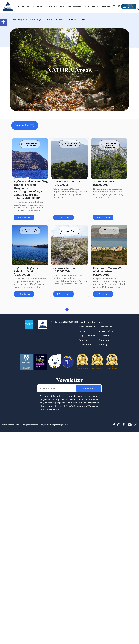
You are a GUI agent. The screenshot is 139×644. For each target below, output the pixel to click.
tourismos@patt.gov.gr (51, 409)
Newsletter (70, 380)
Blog (104, 6)
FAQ (101, 322)
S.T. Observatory (92, 6)
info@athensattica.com (66, 322)
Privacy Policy (106, 331)
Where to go (38, 6)
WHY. (66, 424)
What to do (50, 6)
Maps (82, 331)
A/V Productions (75, 6)
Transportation (87, 327)
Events (110, 6)
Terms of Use (106, 327)
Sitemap (103, 344)
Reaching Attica (87, 322)
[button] (3, 22)
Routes (61, 6)
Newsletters (85, 344)
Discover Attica (23, 6)
